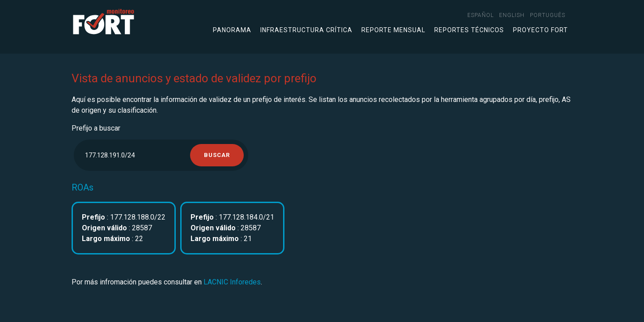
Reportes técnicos (469, 30)
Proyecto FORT (540, 30)
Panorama (232, 30)
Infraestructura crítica (306, 30)
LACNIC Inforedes (232, 282)
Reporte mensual (393, 30)
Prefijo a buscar (96, 128)
